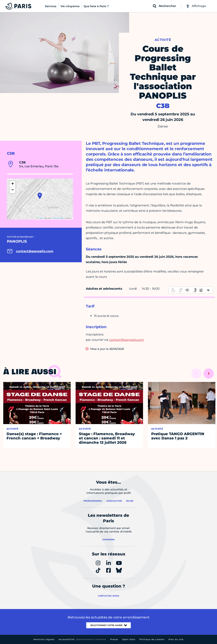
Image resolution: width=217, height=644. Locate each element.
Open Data (129, 639)
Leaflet (40, 218)
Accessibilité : (82, 639)
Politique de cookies (152, 639)
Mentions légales (44, 639)
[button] (40, 196)
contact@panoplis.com (127, 340)
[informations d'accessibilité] (191, 290)
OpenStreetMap (58, 218)
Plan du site (176, 639)
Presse (114, 639)
